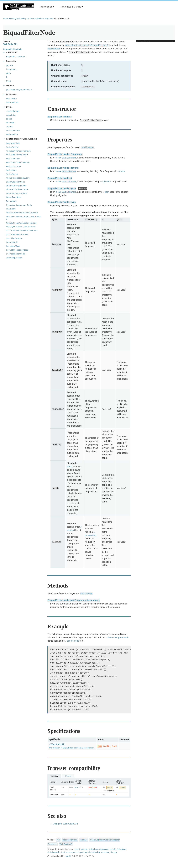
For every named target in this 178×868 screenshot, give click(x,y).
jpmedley (84, 849)
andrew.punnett (73, 852)
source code (73, 641)
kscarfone (105, 852)
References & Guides (71, 7)
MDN (6, 18)
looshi (77, 849)
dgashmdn (104, 849)
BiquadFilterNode (70, 840)
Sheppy (114, 852)
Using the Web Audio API (65, 824)
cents (122, 171)
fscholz (113, 849)
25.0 (77, 787)
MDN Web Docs (19, 7)
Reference (52, 844)
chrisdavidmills (54, 852)
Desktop (54, 776)
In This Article (154, 41)
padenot (84, 852)
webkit (110, 788)
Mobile (68, 776)
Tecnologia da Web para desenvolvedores (26, 18)
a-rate (59, 158)
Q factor (107, 182)
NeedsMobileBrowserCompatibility (105, 840)
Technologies (47, 7)
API (58, 840)
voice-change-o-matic (118, 637)
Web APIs (49, 18)
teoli (63, 852)
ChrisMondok (94, 852)
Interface (84, 840)
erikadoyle (94, 849)
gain (107, 192)
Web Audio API (66, 844)
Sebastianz (121, 849)
